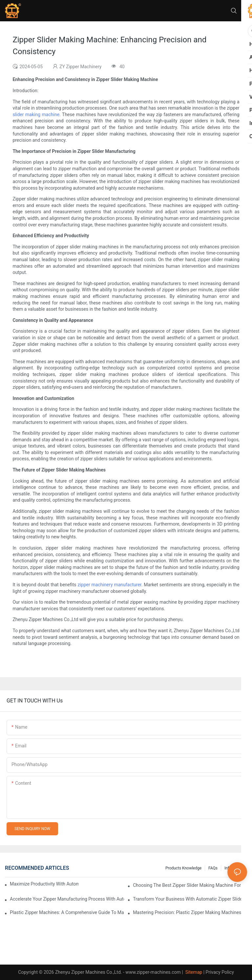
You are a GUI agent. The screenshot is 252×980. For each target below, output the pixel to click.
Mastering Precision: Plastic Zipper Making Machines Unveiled (190, 912)
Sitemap (193, 972)
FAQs (213, 868)
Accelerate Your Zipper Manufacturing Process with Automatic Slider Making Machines (67, 899)
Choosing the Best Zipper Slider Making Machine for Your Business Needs (190, 885)
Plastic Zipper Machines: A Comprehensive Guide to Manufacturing (67, 912)
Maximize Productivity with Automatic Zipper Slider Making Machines (44, 884)
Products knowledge (183, 868)
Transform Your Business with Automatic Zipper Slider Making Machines (190, 899)
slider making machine (36, 115)
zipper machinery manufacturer (109, 585)
